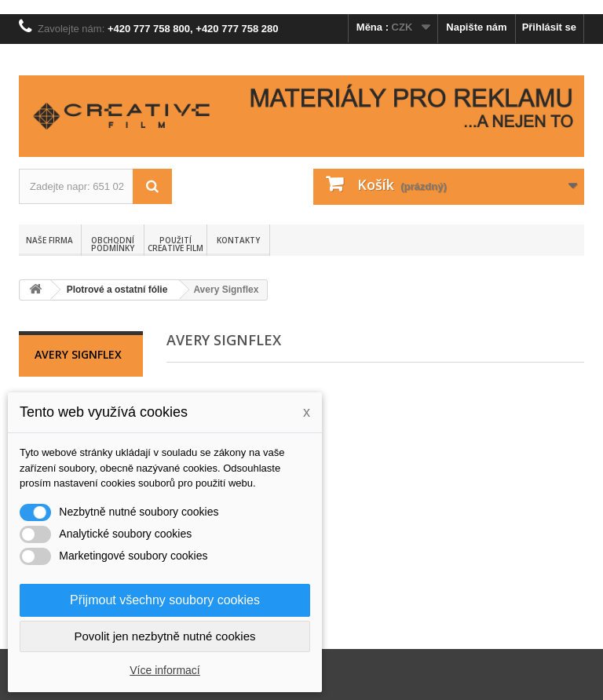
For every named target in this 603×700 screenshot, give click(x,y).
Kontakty (238, 240)
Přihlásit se (549, 27)
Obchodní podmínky (113, 244)
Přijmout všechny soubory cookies (165, 600)
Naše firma (49, 240)
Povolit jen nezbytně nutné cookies (165, 636)
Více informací (164, 670)
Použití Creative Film (175, 244)
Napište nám (476, 27)
